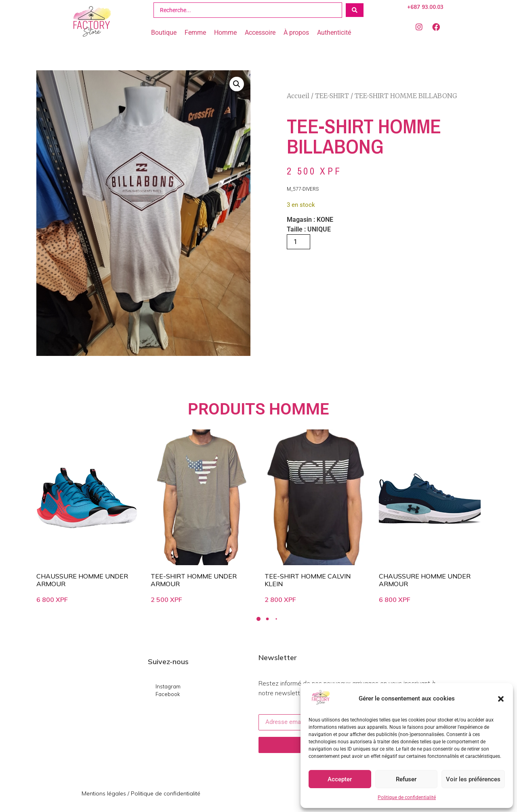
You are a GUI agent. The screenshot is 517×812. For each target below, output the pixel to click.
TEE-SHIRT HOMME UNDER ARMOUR (194, 580)
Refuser (406, 779)
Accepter (340, 779)
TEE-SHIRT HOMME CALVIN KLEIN (308, 580)
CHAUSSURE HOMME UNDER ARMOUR (82, 580)
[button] (501, 699)
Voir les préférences (473, 779)
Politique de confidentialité (407, 797)
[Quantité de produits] (298, 242)
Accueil (298, 96)
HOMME (299, 409)
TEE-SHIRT (332, 96)
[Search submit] (355, 10)
